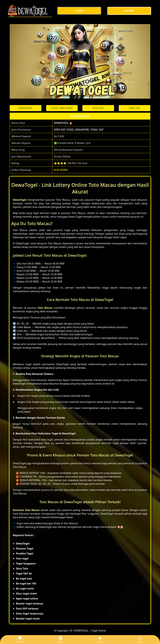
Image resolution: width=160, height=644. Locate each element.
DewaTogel (20, 200)
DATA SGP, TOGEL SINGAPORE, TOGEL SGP (79, 130)
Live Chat (20, 640)
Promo (100, 640)
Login (140, 640)
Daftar (60, 640)
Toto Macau (45, 308)
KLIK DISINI (61, 170)
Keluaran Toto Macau (26, 510)
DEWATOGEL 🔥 (63, 123)
